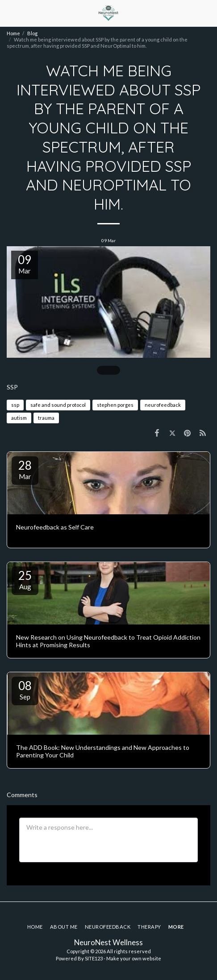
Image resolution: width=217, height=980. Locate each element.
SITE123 (94, 958)
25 (25, 579)
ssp (15, 405)
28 (25, 469)
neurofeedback (163, 405)
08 (25, 690)
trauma (46, 418)
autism (19, 418)
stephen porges (115, 405)
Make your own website (134, 958)
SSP (12, 387)
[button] (10, 13)
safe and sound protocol (58, 405)
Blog (32, 33)
